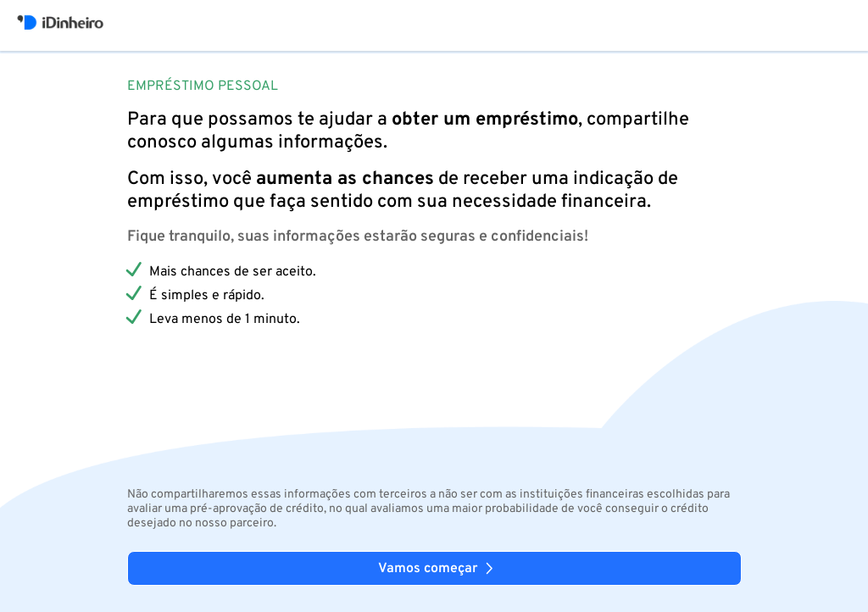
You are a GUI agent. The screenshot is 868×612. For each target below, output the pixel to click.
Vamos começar (438, 569)
